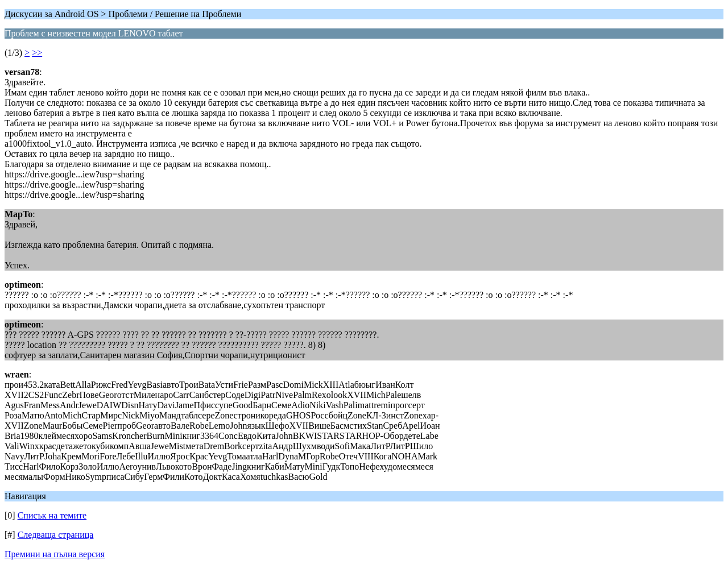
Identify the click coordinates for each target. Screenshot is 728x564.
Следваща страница (56, 535)
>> (37, 53)
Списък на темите (52, 515)
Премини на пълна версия (55, 554)
